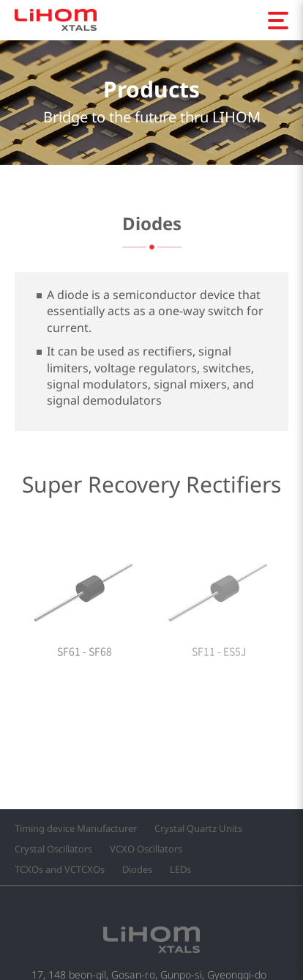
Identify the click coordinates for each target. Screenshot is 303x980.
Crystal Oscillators (53, 849)
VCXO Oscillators (146, 849)
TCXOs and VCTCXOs (60, 870)
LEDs (180, 870)
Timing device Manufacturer (76, 829)
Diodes (137, 870)
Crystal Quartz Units (198, 829)
